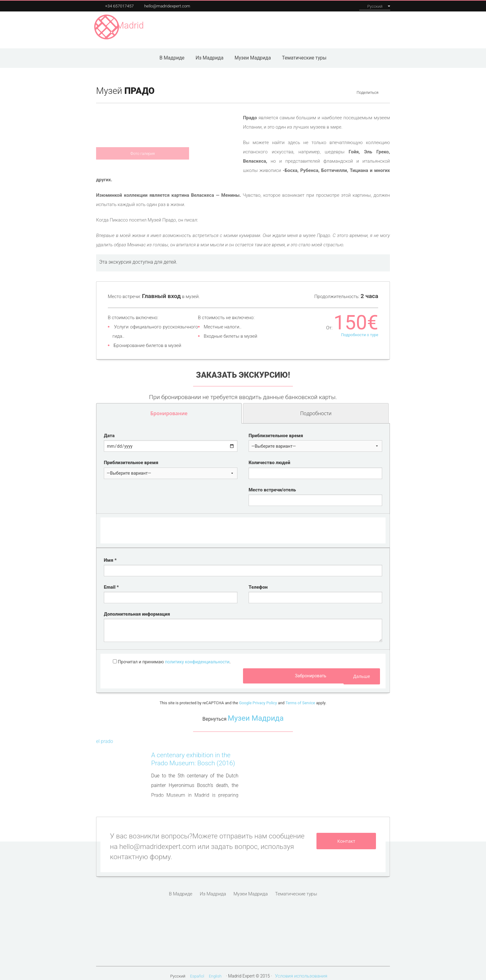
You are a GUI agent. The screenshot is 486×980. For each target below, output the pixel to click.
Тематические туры (304, 52)
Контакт (346, 835)
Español (197, 970)
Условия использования (301, 970)
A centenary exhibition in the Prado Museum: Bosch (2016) (193, 753)
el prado (105, 736)
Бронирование (169, 407)
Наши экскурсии (288, 26)
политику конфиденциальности (197, 656)
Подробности (340, 411)
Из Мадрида (210, 52)
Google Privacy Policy (258, 697)
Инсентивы (327, 26)
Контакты (377, 27)
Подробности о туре (360, 329)
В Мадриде (172, 52)
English (215, 970)
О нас (353, 26)
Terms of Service (300, 697)
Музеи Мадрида (202, 26)
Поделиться (367, 87)
